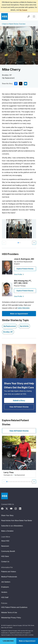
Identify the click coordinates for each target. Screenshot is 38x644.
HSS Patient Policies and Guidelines (14, 607)
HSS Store (5, 556)
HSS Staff (5, 597)
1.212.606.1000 (8, 641)
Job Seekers (6, 582)
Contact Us (5, 562)
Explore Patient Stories (25, 269)
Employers (5, 587)
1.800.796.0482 (23, 308)
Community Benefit (8, 551)
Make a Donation (7, 531)
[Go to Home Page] (5, 496)
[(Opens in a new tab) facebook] (16, 84)
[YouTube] (12, 508)
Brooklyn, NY (8, 332)
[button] (34, 243)
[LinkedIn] (21, 508)
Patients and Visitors (9, 572)
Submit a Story (19, 400)
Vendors (4, 592)
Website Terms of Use (9, 613)
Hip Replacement (10, 326)
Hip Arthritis (24, 326)
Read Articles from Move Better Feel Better (17, 521)
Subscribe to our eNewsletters (12, 526)
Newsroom (5, 546)
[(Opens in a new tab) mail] (26, 84)
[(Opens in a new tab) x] (21, 84)
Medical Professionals (9, 577)
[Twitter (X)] (8, 508)
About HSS (5, 541)
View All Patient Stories (19, 407)
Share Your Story (7, 515)
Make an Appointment (27, 641)
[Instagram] (17, 508)
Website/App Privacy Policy (11, 618)
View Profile (19, 274)
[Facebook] (3, 508)
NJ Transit (23, 10)
